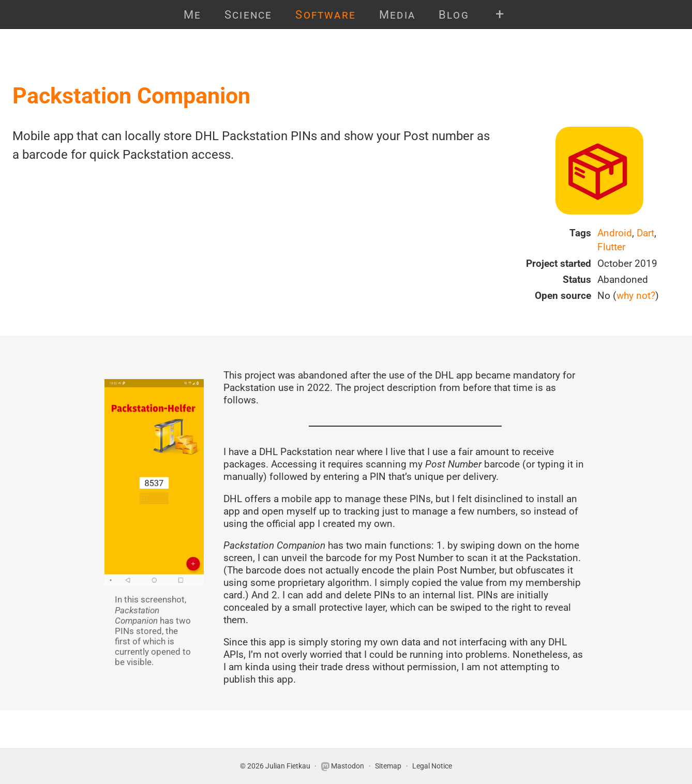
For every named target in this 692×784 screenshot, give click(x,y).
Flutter (611, 247)
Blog (454, 14)
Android (615, 233)
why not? (636, 296)
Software (326, 14)
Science (249, 14)
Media (397, 14)
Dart (645, 233)
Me (192, 14)
